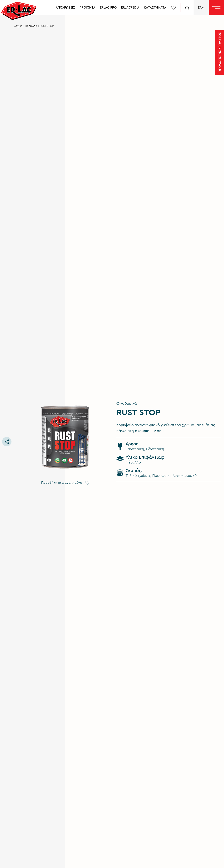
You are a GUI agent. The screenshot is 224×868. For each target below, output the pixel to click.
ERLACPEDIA (130, 8)
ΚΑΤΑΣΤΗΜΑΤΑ (155, 8)
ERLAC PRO (108, 8)
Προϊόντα (31, 26)
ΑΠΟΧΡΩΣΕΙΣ (65, 8)
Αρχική (18, 26)
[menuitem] (201, 8)
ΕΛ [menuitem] (200, 8)
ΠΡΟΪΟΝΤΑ (87, 8)
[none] (201, 8)
